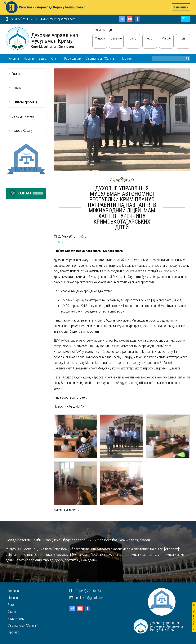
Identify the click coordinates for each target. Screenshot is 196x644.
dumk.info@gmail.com (58, 19)
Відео (42, 58)
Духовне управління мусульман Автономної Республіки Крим (17, 39)
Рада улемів (73, 58)
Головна (13, 58)
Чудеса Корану (22, 130)
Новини (29, 58)
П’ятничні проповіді (24, 102)
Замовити (181, 7)
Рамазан (17, 74)
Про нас (126, 58)
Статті (55, 58)
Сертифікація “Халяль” (101, 58)
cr (186, 19)
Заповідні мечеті (23, 116)
